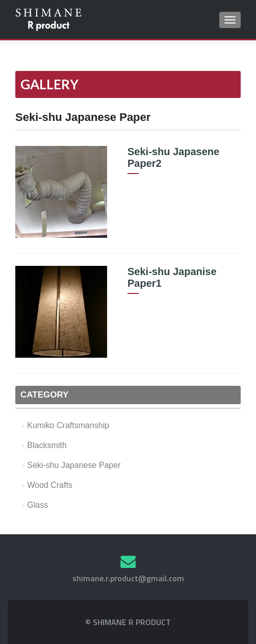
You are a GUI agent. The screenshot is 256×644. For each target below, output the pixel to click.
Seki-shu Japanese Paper (74, 465)
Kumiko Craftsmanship (68, 425)
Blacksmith (47, 445)
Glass (37, 505)
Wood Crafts (50, 485)
